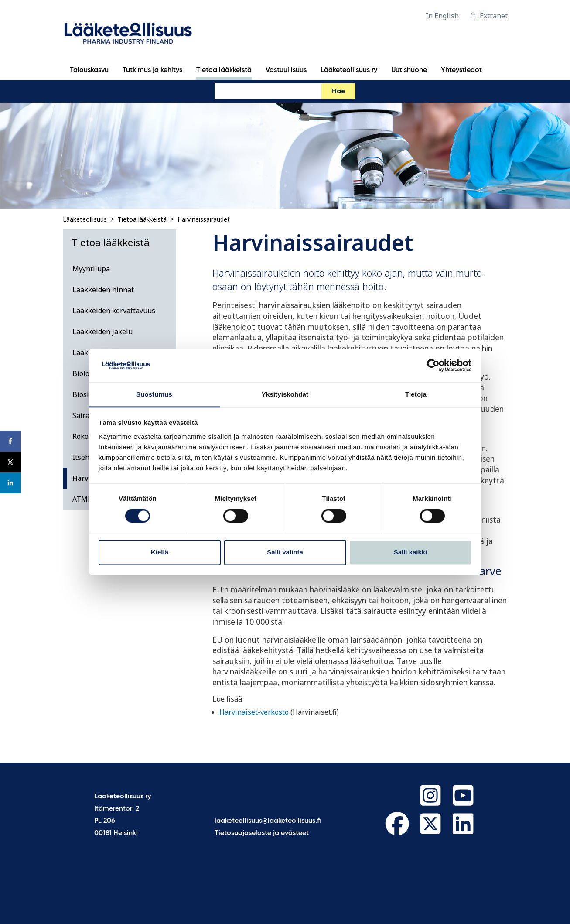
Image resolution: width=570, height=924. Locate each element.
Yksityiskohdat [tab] (285, 394)
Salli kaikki (411, 552)
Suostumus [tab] (154, 394)
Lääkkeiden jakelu (102, 332)
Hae (338, 92)
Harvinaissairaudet (204, 219)
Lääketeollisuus (85, 219)
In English (442, 16)
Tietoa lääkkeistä (142, 219)
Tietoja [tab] (416, 394)
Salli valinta (285, 552)
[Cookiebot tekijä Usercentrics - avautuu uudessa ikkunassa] (433, 366)
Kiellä (160, 552)
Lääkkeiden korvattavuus (114, 311)
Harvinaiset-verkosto (254, 712)
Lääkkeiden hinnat (103, 290)
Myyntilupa (91, 269)
